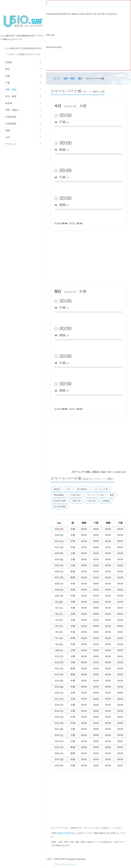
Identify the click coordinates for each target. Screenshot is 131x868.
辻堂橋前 (106, 501)
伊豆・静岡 (11, 96)
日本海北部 (11, 117)
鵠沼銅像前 (59, 495)
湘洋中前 (77, 501)
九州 (8, 137)
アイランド (11, 144)
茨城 (8, 76)
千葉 (8, 83)
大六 (68, 489)
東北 (8, 69)
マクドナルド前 (101, 489)
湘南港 (57, 489)
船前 (112, 495)
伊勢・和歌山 (12, 110)
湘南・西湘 (11, 90)
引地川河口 (76, 495)
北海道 (9, 62)
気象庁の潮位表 (65, 833)
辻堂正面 (91, 501)
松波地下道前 (60, 501)
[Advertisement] (89, 257)
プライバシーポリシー (65, 864)
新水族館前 (82, 489)
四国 (8, 130)
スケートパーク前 (95, 495)
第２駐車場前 (60, 507)
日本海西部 (11, 124)
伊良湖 (9, 103)
